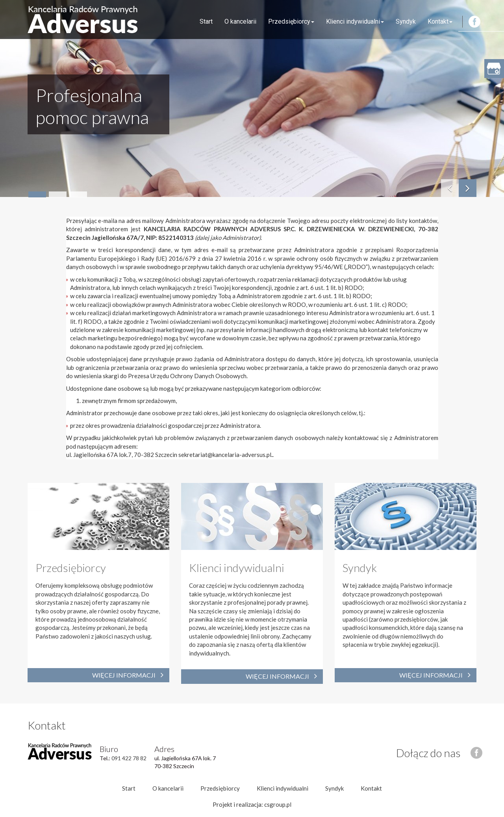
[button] (468, 188)
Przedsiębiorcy (291, 21)
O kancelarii (240, 21)
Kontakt (440, 21)
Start (206, 21)
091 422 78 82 (129, 758)
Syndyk (406, 21)
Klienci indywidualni (355, 21)
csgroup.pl (278, 804)
